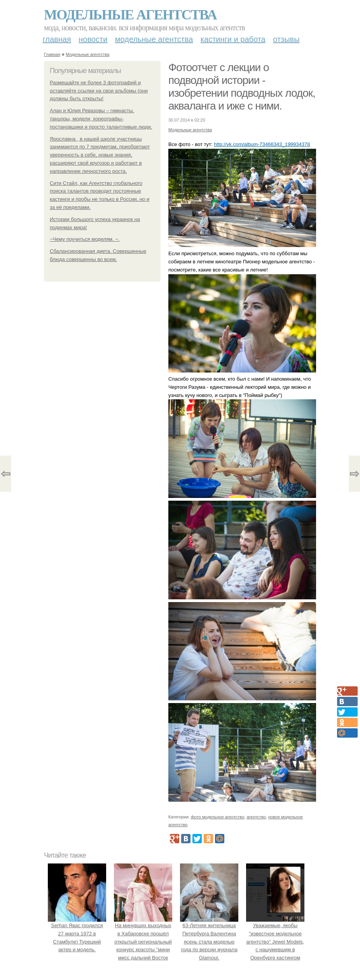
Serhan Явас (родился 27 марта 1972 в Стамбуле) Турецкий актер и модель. (77, 933)
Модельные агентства (130, 15)
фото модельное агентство (218, 817)
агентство (256, 817)
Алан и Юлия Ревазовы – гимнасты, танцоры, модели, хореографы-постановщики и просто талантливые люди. (101, 119)
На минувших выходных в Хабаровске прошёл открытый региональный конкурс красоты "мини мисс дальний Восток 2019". (143, 942)
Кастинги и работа (233, 39)
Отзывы (286, 39)
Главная (57, 39)
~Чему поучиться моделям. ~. (85, 239)
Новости (93, 39)
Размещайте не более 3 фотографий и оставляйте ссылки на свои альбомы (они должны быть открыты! (99, 91)
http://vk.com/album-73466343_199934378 (262, 144)
